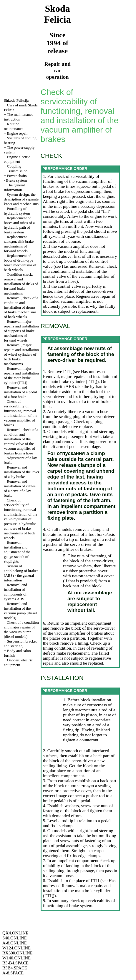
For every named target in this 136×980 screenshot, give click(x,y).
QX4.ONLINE (15, 933)
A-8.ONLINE (15, 943)
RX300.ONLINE (18, 953)
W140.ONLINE (16, 958)
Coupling (14, 166)
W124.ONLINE (16, 948)
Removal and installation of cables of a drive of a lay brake (20, 488)
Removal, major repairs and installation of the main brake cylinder (21, 376)
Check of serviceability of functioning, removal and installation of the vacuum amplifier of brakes (20, 413)
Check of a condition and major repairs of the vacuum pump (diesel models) (21, 629)
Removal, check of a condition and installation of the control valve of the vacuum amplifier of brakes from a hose (21, 441)
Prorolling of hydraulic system (17, 211)
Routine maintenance (14, 126)
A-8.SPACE (13, 973)
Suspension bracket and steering (20, 644)
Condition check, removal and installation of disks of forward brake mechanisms (21, 284)
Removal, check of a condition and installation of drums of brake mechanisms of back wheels (21, 307)
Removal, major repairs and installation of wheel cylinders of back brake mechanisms (21, 354)
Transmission (17, 171)
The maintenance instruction (19, 117)
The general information (14, 187)
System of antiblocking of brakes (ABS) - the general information (21, 573)
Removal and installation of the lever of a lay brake (21, 472)
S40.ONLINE (15, 938)
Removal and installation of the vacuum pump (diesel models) (20, 611)
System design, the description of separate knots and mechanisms (21, 199)
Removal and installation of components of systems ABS (15, 592)
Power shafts (17, 176)
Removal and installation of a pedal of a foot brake (20, 392)
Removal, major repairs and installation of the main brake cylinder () (80, 379)
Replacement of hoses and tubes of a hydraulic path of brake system (19, 225)
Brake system (16, 180)
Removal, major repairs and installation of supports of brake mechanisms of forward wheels (21, 331)
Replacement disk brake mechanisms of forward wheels (19, 244)
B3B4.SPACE (15, 968)
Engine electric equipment (17, 159)
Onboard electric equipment (18, 662)
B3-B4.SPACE (15, 963)
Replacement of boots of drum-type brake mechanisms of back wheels (20, 263)
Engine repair (17, 133)
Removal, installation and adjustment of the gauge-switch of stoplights (17, 552)
